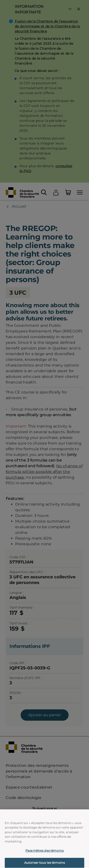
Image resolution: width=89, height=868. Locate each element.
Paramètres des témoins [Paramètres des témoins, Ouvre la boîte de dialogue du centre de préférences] (44, 853)
